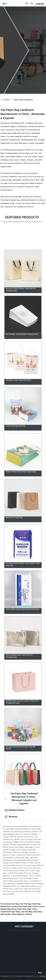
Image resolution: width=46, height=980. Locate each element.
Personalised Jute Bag (10, 904)
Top (40, 973)
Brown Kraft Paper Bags (21, 909)
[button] (27, 4)
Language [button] (40, 4)
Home (7, 100)
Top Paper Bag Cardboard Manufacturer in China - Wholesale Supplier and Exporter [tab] (21, 799)
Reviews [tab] (11, 817)
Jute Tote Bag (26, 904)
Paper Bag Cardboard (23, 100)
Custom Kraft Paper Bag (22, 906)
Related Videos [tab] (15, 810)
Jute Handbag (27, 912)
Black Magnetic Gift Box (22, 914)
